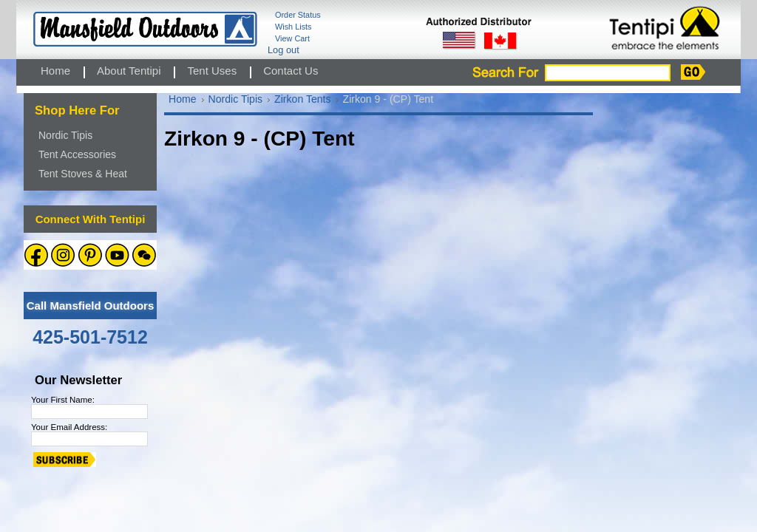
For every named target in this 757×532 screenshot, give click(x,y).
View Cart (292, 38)
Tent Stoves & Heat (83, 174)
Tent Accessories (77, 154)
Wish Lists (293, 27)
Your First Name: (63, 400)
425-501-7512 (90, 337)
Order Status (298, 15)
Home (183, 99)
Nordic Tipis (65, 135)
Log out (284, 50)
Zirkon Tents (302, 99)
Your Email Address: (69, 427)
